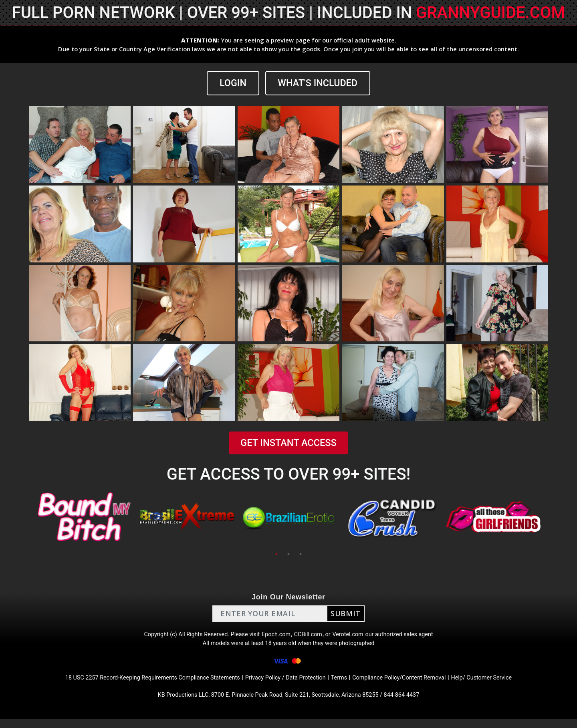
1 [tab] (276, 555)
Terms (345, 685)
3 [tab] (301, 555)
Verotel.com (353, 636)
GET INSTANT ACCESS (288, 444)
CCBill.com (310, 636)
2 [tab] (288, 555)
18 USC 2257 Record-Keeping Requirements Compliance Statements (139, 685)
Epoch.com (276, 636)
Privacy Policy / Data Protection (286, 685)
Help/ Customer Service (501, 685)
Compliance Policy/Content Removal (410, 685)
